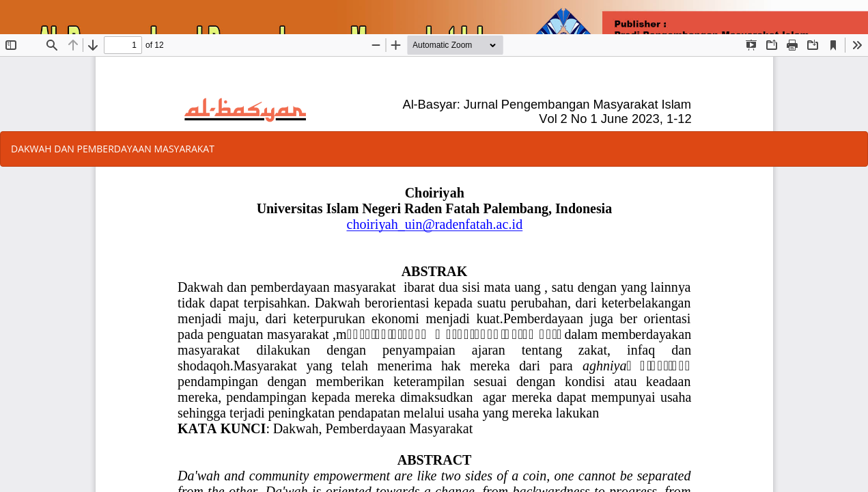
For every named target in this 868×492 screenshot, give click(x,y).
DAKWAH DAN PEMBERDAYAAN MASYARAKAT (113, 149)
